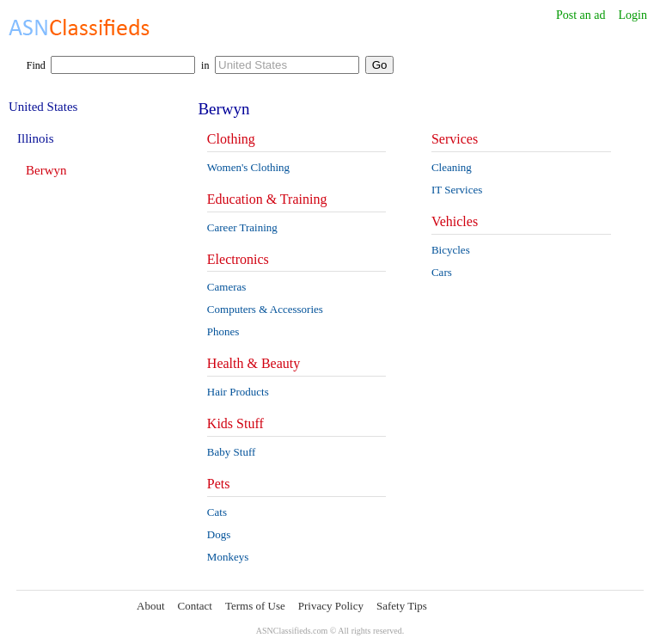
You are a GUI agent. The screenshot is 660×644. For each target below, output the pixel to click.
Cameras (226, 287)
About (151, 606)
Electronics (238, 259)
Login (633, 15)
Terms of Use (255, 606)
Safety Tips (402, 606)
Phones (223, 331)
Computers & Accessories (265, 309)
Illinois (36, 138)
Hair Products (238, 392)
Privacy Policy (331, 606)
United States (43, 107)
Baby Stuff (231, 452)
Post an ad (581, 15)
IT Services (457, 190)
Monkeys (228, 557)
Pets (219, 484)
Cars (442, 272)
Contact (195, 606)
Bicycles (451, 250)
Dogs (219, 534)
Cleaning (452, 167)
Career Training (242, 227)
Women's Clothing (248, 167)
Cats (217, 512)
